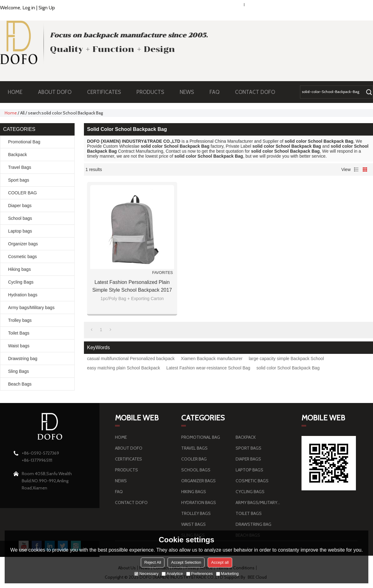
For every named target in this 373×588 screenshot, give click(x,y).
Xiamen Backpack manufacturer (212, 359)
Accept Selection (186, 562)
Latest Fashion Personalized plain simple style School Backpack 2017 (132, 286)
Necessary (146, 574)
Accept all (220, 562)
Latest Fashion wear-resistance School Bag (208, 368)
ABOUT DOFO (58, 92)
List (356, 169)
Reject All (153, 562)
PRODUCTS (153, 92)
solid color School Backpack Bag (288, 368)
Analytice (172, 574)
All (22, 113)
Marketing (227, 574)
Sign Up (47, 8)
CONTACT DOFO (255, 92)
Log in (29, 8)
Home (11, 113)
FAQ (218, 92)
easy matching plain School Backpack (124, 368)
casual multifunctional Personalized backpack (131, 359)
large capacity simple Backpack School (286, 359)
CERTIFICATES (104, 92)
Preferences (200, 574)
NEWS (190, 92)
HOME (15, 92)
